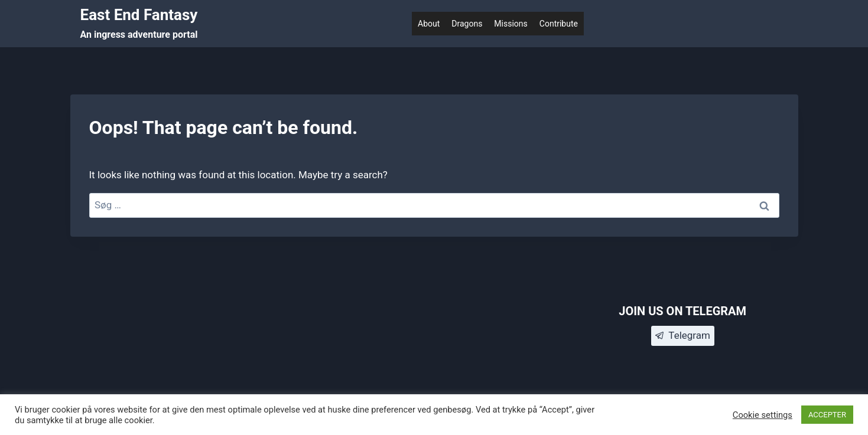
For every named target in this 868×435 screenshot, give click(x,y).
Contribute (559, 24)
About (429, 24)
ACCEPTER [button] (827, 415)
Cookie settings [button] (763, 415)
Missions (511, 24)
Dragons (467, 24)
